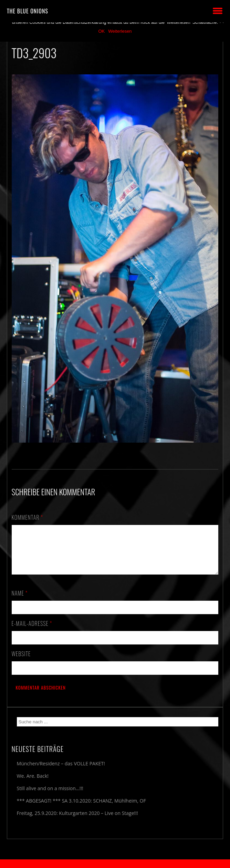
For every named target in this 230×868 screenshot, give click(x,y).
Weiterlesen (120, 31)
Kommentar (28, 517)
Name (20, 601)
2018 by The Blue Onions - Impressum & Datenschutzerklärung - (115, 864)
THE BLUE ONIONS (28, 11)
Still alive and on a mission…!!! (50, 797)
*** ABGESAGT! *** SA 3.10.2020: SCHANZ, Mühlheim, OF (81, 809)
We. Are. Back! (33, 784)
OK (101, 31)
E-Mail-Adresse (32, 632)
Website (21, 662)
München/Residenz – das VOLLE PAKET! (61, 772)
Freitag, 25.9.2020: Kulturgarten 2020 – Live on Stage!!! (77, 821)
